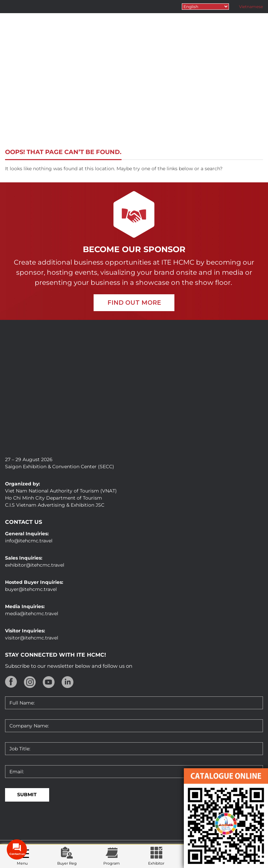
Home (97, 118)
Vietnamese (251, 7)
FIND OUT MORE (134, 303)
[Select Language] (205, 7)
